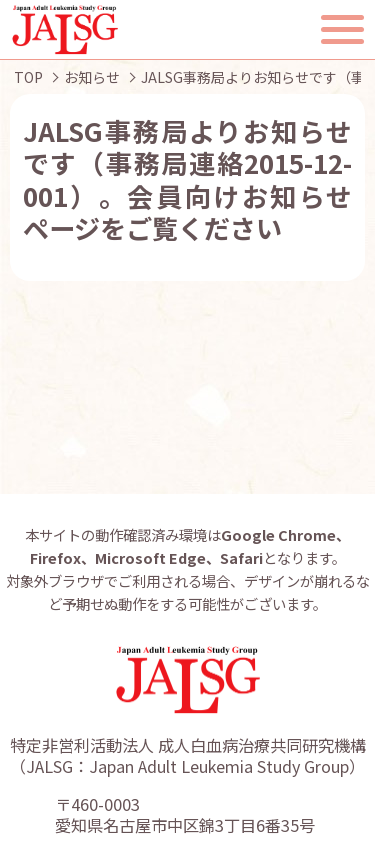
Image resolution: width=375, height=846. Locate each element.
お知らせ (92, 77)
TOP (28, 77)
